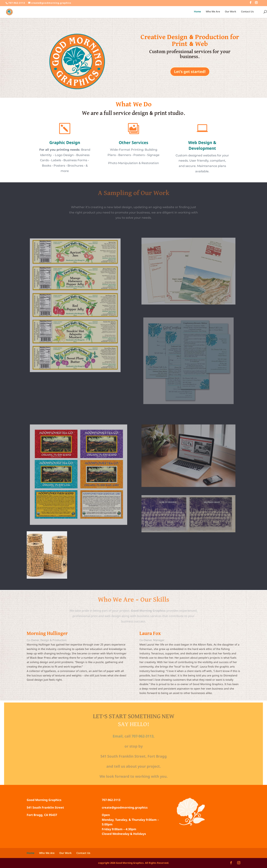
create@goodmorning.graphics (125, 807)
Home (197, 12)
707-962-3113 (111, 800)
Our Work (231, 12)
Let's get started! (190, 72)
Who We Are (213, 12)
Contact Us (247, 12)
